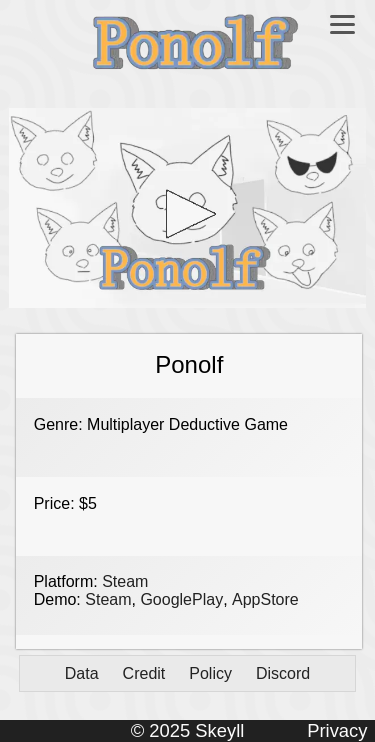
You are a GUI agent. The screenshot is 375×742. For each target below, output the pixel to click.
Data (82, 673)
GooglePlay (181, 599)
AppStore (265, 599)
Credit (144, 673)
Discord (283, 673)
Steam (125, 581)
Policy (210, 673)
